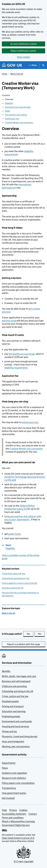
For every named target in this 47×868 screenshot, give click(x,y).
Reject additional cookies (23, 51)
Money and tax (9, 731)
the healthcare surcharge (22, 354)
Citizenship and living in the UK (18, 691)
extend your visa (30, 422)
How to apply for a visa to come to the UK (19, 583)
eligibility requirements (16, 368)
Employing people (11, 716)
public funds (15, 534)
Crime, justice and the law (15, 696)
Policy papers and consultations (18, 783)
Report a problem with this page (24, 644)
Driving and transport (13, 706)
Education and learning (14, 711)
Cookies (23, 810)
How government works (14, 793)
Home (5, 74)
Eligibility (9, 103)
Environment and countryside (17, 721)
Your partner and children (16, 115)
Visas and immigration (13, 741)
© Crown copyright (24, 861)
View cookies (24, 57)
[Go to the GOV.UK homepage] (12, 65)
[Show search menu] (43, 65)
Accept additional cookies (24, 44)
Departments (9, 763)
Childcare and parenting (14, 686)
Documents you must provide (18, 107)
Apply (7, 111)
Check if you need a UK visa (14, 574)
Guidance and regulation (14, 773)
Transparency (9, 788)
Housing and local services (15, 726)
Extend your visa (12, 119)
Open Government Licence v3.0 (18, 838)
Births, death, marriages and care (19, 676)
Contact (33, 814)
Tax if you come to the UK (13, 588)
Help (4, 810)
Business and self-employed (16, 681)
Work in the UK (17, 74)
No (41, 634)
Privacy (13, 810)
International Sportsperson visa (16, 578)
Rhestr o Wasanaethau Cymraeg (18, 821)
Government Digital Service (16, 825)
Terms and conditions (13, 818)
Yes (30, 634)
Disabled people (10, 701)
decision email (9, 321)
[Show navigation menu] (33, 65)
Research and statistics (14, 778)
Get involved (8, 798)
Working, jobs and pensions (16, 746)
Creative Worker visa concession (19, 123)
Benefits (6, 671)
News (5, 768)
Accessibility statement (14, 814)
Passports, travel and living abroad (20, 736)
